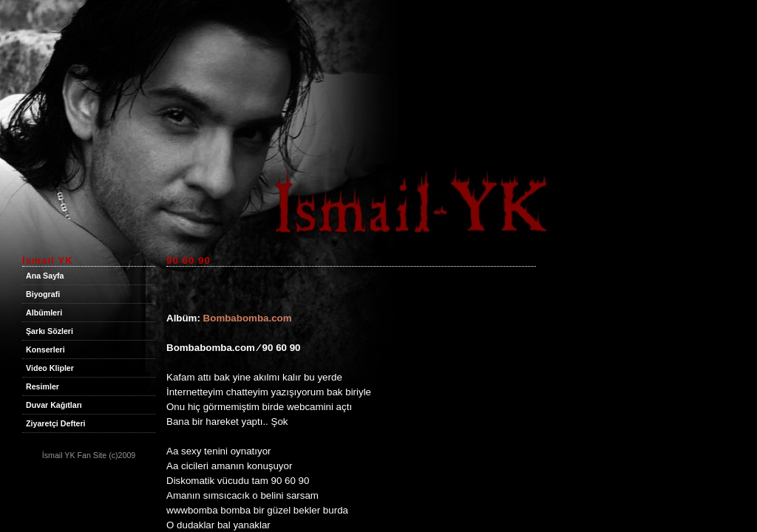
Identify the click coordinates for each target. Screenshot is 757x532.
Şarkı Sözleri (50, 331)
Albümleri (44, 313)
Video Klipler (50, 368)
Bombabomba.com (248, 318)
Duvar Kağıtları (54, 405)
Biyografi (43, 294)
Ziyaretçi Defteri (56, 423)
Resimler (43, 386)
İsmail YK (59, 455)
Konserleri (45, 349)
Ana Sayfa (45, 276)
